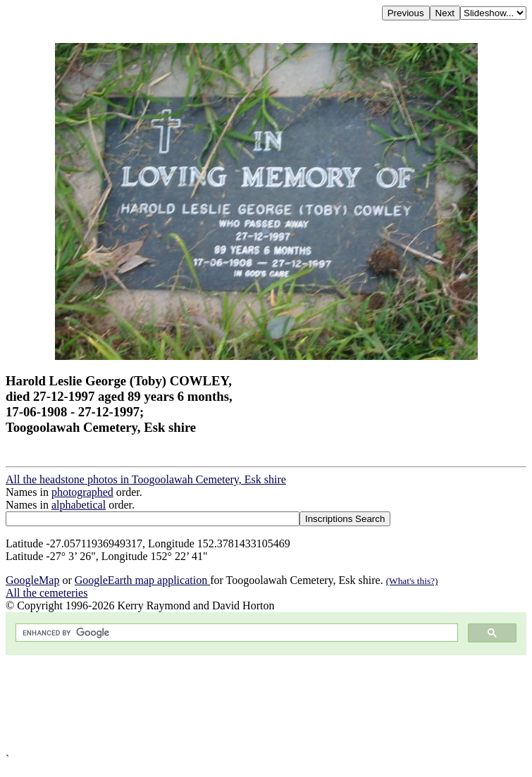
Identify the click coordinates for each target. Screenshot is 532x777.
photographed (82, 492)
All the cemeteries (47, 593)
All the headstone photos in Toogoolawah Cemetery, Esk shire (146, 479)
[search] (235, 633)
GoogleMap (32, 580)
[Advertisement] (266, 704)
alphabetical (79, 505)
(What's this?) (412, 581)
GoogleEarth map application (142, 580)
